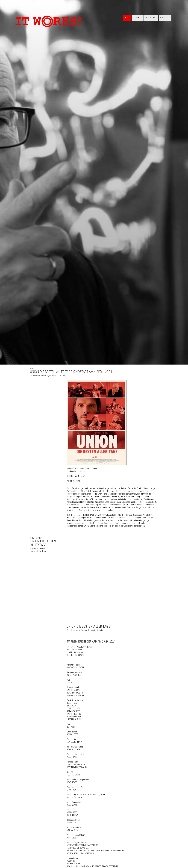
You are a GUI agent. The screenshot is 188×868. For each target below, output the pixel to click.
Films (137, 18)
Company (151, 18)
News (127, 18)
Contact (165, 18)
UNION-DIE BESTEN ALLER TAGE (46, 547)
